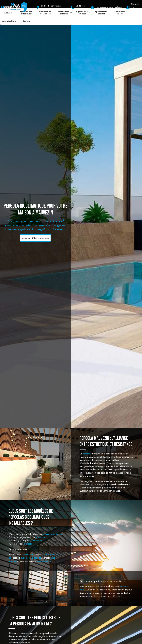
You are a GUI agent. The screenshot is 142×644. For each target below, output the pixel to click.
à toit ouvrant (36, 541)
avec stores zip (44, 561)
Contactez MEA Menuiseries (35, 238)
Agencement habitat (101, 13)
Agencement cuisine (83, 13)
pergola (86, 454)
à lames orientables (53, 534)
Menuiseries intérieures (45, 13)
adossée (28, 544)
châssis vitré (28, 555)
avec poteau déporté (31, 558)
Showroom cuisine (120, 13)
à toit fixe (40, 537)
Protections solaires (64, 13)
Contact (27, 21)
